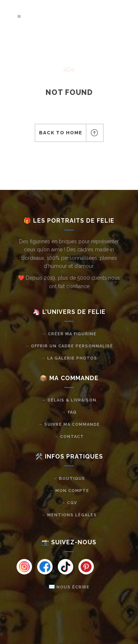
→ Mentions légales (69, 515)
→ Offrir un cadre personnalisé (69, 346)
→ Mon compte (69, 491)
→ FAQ (69, 412)
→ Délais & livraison (69, 400)
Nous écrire (73, 587)
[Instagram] (24, 567)
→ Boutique (69, 479)
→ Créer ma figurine (69, 334)
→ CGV (69, 503)
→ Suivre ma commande (69, 424)
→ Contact (69, 437)
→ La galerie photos (69, 358)
